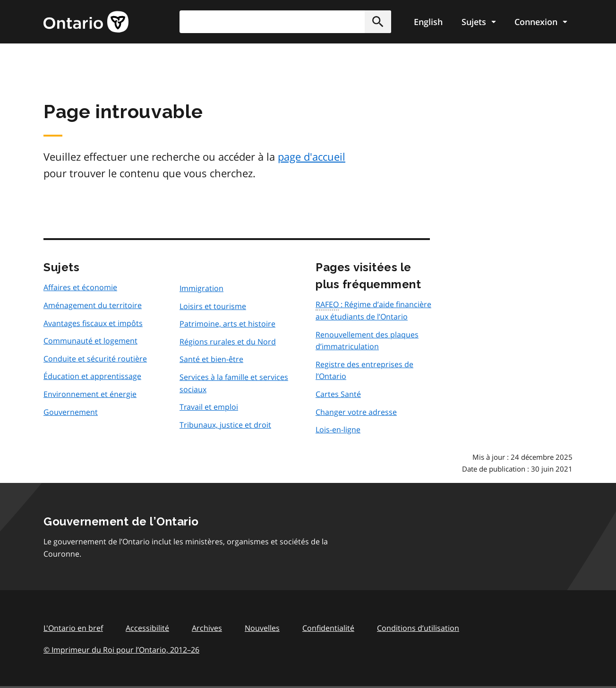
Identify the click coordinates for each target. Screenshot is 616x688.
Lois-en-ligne (338, 430)
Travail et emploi (209, 407)
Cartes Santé (338, 394)
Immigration (201, 288)
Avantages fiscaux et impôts (93, 323)
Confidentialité (328, 628)
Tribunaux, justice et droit (225, 425)
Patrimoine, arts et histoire (227, 324)
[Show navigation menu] (479, 22)
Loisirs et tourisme (213, 306)
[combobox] (285, 22)
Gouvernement (71, 412)
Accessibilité (147, 628)
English (428, 22)
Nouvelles (262, 628)
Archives (207, 628)
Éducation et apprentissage (92, 376)
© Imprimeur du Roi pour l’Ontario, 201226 (121, 649)
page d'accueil (312, 156)
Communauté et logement (90, 341)
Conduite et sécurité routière (95, 359)
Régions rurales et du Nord (228, 342)
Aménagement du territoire (93, 305)
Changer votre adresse (356, 412)
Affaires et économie (80, 287)
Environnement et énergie (90, 394)
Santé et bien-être (211, 359)
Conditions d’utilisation (418, 628)
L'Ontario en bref (73, 628)
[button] (378, 22)
